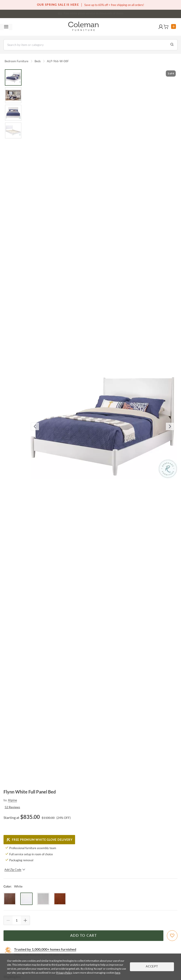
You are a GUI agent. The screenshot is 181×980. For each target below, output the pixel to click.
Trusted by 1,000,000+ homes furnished (45, 949)
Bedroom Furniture (17, 61)
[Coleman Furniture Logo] (83, 27)
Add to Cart (83, 936)
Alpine (12, 800)
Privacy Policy (64, 973)
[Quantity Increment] (25, 920)
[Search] (90, 45)
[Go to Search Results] (172, 45)
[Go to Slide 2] (13, 95)
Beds (38, 61)
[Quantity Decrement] (8, 920)
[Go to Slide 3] (13, 113)
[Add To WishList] (172, 936)
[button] (161, 27)
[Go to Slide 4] (13, 130)
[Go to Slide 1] (13, 77)
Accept (152, 967)
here (118, 973)
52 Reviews (12, 807)
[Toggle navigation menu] (6, 27)
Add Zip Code (15, 870)
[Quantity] (17, 920)
